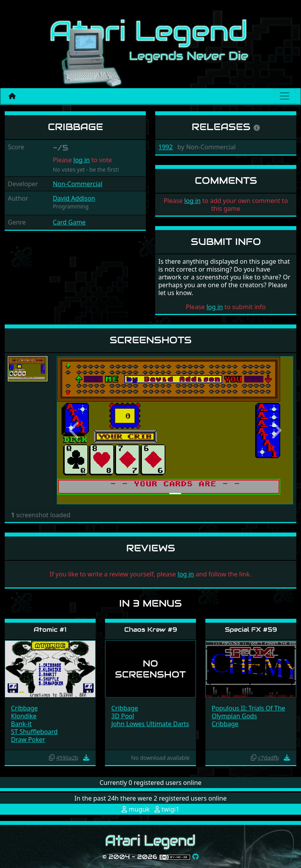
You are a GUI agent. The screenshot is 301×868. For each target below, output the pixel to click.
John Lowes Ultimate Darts (150, 724)
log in (82, 160)
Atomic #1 (50, 630)
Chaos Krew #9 (151, 630)
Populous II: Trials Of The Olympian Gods (248, 712)
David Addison (74, 198)
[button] (74, 430)
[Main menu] (285, 96)
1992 (166, 147)
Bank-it (21, 724)
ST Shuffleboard (34, 732)
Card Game (69, 222)
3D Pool (123, 716)
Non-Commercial (78, 184)
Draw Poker (28, 739)
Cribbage (24, 708)
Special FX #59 (251, 630)
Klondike (24, 716)
